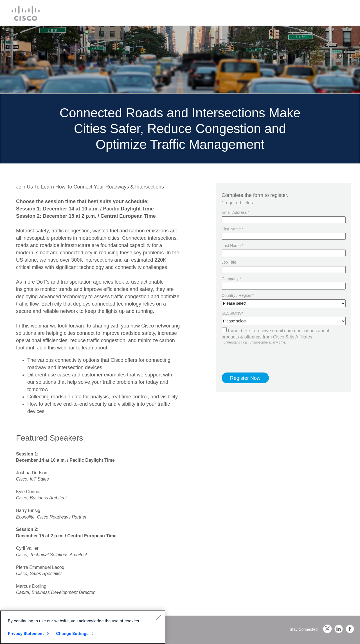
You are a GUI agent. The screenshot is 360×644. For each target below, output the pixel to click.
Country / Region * (238, 295)
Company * (231, 279)
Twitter (327, 629)
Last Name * (232, 246)
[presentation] (255, 353)
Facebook (350, 629)
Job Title (229, 262)
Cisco (26, 13)
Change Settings (72, 633)
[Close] (158, 618)
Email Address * (236, 212)
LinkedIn (339, 629)
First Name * (233, 229)
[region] (83, 627)
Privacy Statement (26, 633)
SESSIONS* (232, 313)
